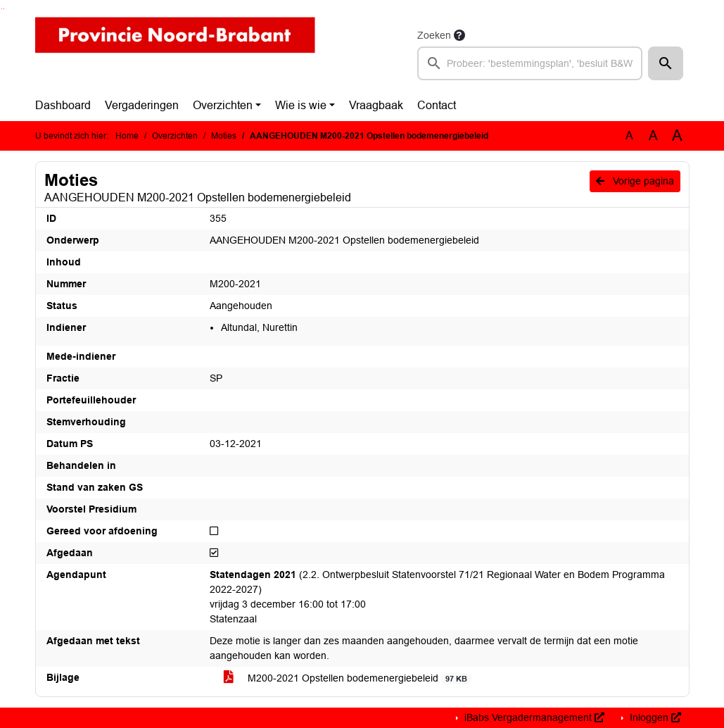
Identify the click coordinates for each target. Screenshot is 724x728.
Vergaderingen (142, 105)
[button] (666, 63)
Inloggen (654, 717)
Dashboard (63, 105)
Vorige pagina (635, 181)
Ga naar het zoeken (2, 9)
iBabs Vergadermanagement (533, 717)
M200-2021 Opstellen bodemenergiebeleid (348, 678)
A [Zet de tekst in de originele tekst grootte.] (629, 136)
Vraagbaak (376, 105)
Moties (224, 136)
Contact (437, 105)
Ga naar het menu (4, 9)
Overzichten (223, 105)
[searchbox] (530, 63)
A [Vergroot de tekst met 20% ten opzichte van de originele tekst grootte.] (653, 136)
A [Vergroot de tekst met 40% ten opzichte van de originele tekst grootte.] (677, 136)
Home (127, 136)
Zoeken (434, 35)
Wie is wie (301, 105)
